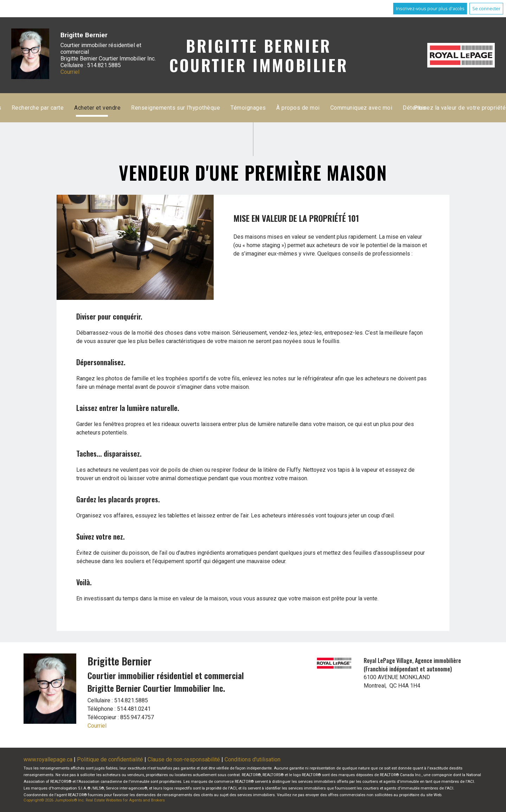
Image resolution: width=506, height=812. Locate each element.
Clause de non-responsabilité (184, 759)
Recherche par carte (260, 108)
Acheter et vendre (320, 108)
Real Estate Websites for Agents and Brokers (125, 800)
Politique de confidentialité (110, 759)
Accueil (172, 108)
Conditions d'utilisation (252, 759)
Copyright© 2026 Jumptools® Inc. (54, 800)
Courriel (70, 72)
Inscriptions (208, 108)
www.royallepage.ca (48, 759)
